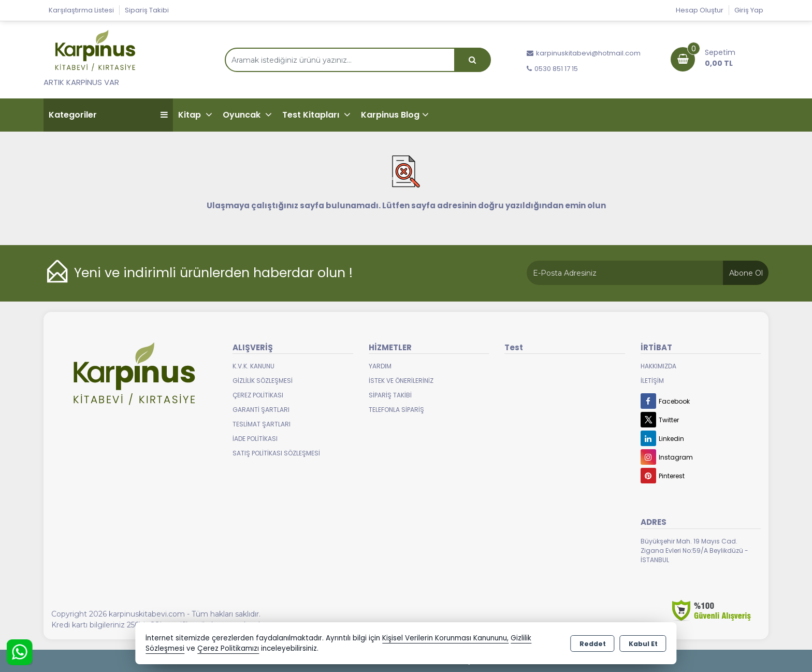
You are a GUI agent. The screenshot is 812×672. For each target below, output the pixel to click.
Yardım (380, 366)
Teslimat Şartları (262, 424)
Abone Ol (746, 273)
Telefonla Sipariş (396, 410)
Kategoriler (108, 115)
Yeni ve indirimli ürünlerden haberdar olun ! (213, 273)
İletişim (652, 381)
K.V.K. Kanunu (253, 366)
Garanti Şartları (261, 410)
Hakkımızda (658, 366)
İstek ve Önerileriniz (401, 381)
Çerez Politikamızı (228, 648)
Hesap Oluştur (700, 10)
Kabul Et (643, 644)
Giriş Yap (749, 10)
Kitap (191, 115)
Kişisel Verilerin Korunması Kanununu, (445, 638)
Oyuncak (243, 115)
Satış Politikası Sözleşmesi (276, 453)
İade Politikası (255, 439)
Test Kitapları (312, 115)
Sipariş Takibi (147, 10)
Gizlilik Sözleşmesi (263, 381)
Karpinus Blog (390, 115)
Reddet (593, 644)
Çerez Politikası (258, 395)
